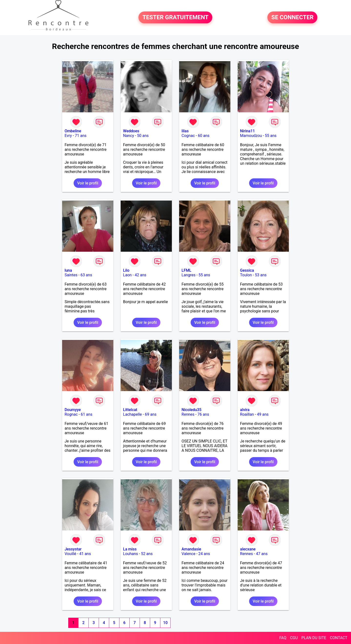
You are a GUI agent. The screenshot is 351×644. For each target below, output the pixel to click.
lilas (185, 131)
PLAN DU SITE (314, 638)
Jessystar (73, 549)
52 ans (147, 554)
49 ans (263, 414)
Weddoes (131, 131)
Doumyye (73, 410)
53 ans (261, 275)
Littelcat (130, 410)
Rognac (71, 414)
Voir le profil (88, 183)
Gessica (247, 270)
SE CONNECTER (292, 18)
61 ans (87, 414)
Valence (189, 554)
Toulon (246, 275)
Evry (68, 136)
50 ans (143, 136)
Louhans (131, 554)
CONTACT (339, 638)
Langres (189, 275)
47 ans (262, 554)
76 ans (203, 414)
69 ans (151, 414)
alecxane (248, 549)
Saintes (71, 275)
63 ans (86, 275)
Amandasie (191, 549)
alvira (245, 410)
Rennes (188, 414)
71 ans (81, 136)
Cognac (188, 136)
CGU (294, 638)
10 (165, 623)
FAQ (283, 638)
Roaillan (247, 414)
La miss (130, 549)
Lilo (126, 270)
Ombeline (73, 131)
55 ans (271, 136)
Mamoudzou (251, 136)
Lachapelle (132, 414)
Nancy (129, 136)
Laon (127, 275)
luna (68, 270)
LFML (186, 270)
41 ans (85, 554)
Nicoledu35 (192, 410)
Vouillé (70, 554)
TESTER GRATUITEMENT (175, 18)
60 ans (204, 136)
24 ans (204, 554)
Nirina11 (248, 131)
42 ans (141, 275)
